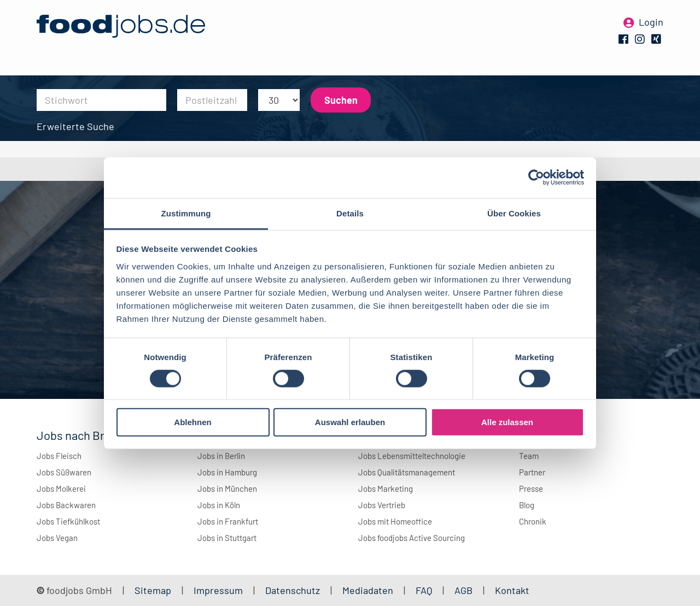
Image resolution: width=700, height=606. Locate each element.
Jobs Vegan (57, 538)
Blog (527, 505)
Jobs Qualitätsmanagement (407, 472)
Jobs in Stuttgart (227, 538)
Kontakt (512, 590)
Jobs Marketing (386, 489)
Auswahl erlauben (350, 422)
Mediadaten (368, 590)
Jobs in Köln (219, 505)
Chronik (533, 521)
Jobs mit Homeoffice (395, 521)
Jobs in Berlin (221, 456)
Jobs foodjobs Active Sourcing (412, 538)
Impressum (218, 590)
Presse (531, 489)
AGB (465, 590)
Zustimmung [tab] (186, 213)
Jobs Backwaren (66, 505)
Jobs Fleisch (59, 456)
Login (651, 26)
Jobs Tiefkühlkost (68, 521)
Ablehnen (192, 422)
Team (529, 456)
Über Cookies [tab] (514, 213)
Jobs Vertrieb (382, 505)
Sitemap (153, 590)
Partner (532, 472)
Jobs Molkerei (61, 489)
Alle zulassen (507, 422)
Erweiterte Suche (75, 126)
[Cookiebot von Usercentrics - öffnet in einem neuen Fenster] (536, 178)
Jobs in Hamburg (227, 472)
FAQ (424, 590)
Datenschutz (294, 590)
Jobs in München (227, 489)
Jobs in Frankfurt (228, 521)
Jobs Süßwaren (64, 472)
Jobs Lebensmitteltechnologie (412, 456)
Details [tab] (350, 213)
